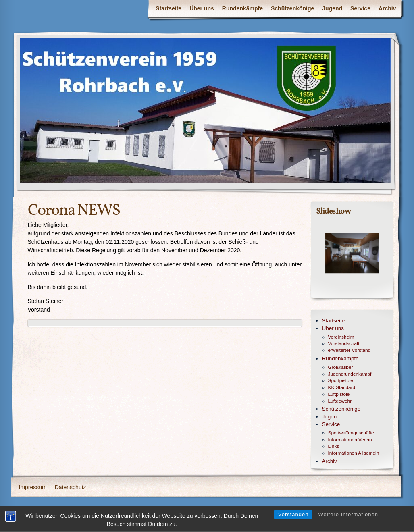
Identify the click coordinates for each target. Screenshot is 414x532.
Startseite (169, 8)
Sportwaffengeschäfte (351, 433)
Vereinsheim (341, 337)
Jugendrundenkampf (350, 374)
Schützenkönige (292, 8)
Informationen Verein (350, 440)
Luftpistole (339, 394)
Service (360, 8)
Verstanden (293, 519)
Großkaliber (341, 367)
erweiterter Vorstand (350, 350)
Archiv (387, 8)
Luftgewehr (340, 401)
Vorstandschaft (344, 343)
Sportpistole (341, 380)
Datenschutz (71, 487)
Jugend (332, 8)
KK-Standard (342, 387)
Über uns (202, 8)
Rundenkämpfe (242, 8)
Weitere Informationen (348, 519)
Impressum (33, 487)
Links (334, 446)
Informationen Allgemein (354, 453)
